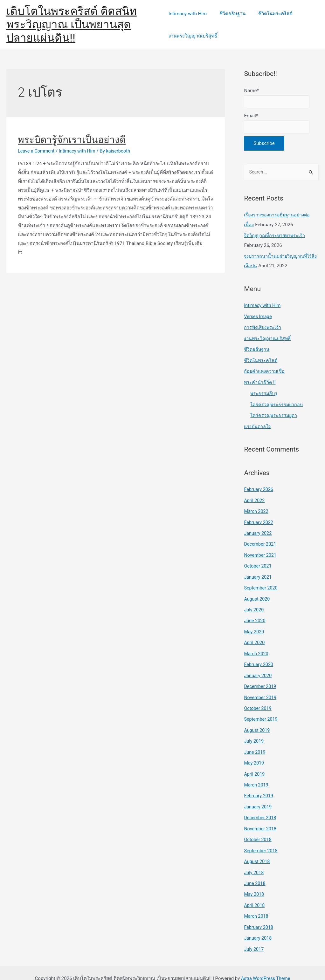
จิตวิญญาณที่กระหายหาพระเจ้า (276, 237)
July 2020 (254, 605)
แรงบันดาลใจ (258, 425)
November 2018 (261, 820)
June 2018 (255, 874)
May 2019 (254, 755)
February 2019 (259, 788)
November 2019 (261, 691)
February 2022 (259, 520)
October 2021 (258, 562)
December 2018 (261, 809)
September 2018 (261, 841)
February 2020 (259, 659)
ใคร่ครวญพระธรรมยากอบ (277, 403)
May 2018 (254, 884)
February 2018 (259, 916)
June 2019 (255, 745)
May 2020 (254, 627)
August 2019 (257, 723)
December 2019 (261, 680)
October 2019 (258, 702)
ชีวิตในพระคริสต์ (269, 14)
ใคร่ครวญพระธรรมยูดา (274, 414)
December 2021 (261, 541)
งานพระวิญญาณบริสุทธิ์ (193, 36)
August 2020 (257, 595)
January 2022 (258, 530)
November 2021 (261, 552)
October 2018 (258, 831)
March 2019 (257, 777)
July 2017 (254, 938)
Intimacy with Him (188, 14)
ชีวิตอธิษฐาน (229, 14)
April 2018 (255, 895)
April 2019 (255, 766)
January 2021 (258, 573)
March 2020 (257, 648)
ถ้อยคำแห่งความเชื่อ (265, 371)
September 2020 (261, 584)
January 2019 (258, 798)
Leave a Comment (37, 151)
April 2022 (255, 498)
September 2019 (261, 712)
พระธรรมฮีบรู (264, 392)
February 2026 (259, 487)
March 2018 (257, 906)
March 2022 (257, 509)
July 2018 (254, 863)
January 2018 (258, 927)
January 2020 (258, 670)
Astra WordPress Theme (266, 967)
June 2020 (255, 616)
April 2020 (255, 637)
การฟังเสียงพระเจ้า (263, 328)
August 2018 (257, 852)
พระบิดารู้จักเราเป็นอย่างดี (72, 140)
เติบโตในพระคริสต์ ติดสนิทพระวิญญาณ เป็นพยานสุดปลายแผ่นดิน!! (81, 25)
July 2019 (254, 734)
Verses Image (258, 317)
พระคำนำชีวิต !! (260, 381)
